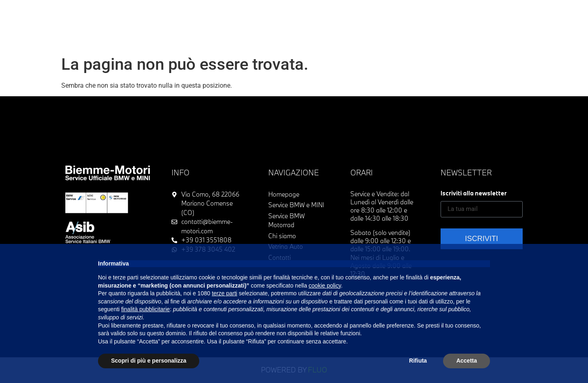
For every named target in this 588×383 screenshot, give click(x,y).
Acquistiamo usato (226, 13)
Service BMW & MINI (287, 13)
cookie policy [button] (325, 286)
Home (143, 13)
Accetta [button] (467, 361)
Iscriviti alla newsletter (474, 193)
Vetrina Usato (175, 13)
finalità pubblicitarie (146, 309)
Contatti (278, 30)
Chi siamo (405, 13)
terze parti (225, 293)
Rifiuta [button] (418, 361)
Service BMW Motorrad (354, 13)
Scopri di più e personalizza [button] (149, 361)
